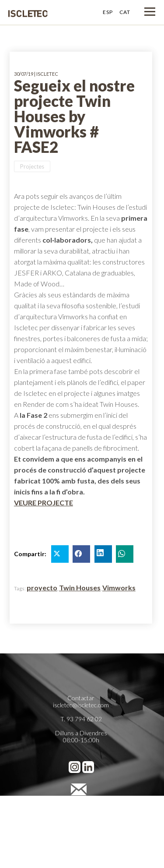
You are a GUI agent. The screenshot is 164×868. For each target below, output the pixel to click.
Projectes (32, 166)
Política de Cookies (81, 819)
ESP (108, 12)
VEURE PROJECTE (44, 503)
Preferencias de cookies (81, 826)
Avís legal (81, 805)
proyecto (42, 587)
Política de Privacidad (81, 812)
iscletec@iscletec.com (81, 705)
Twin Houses (80, 587)
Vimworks (119, 587)
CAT (125, 12)
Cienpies (81, 840)
